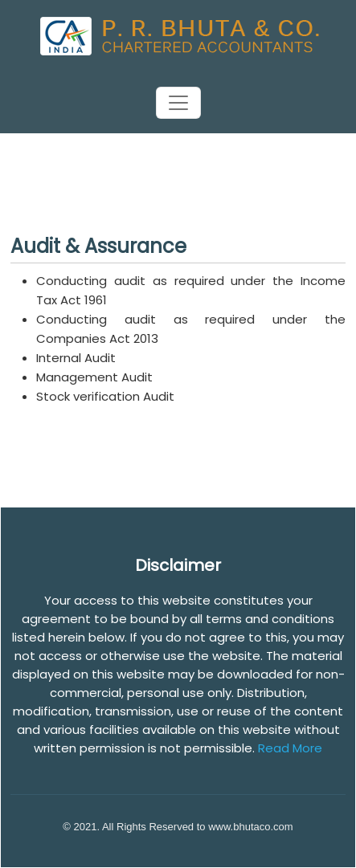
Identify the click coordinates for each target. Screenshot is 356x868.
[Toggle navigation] (178, 103)
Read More (290, 748)
